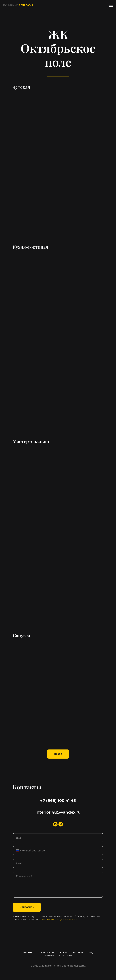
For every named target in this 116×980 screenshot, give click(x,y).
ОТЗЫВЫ (49, 955)
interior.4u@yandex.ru (58, 812)
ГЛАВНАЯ (29, 953)
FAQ (91, 953)
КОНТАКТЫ (66, 955)
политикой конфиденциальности (59, 920)
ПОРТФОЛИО (47, 953)
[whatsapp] (55, 824)
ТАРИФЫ (78, 953)
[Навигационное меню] (111, 5)
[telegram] (61, 824)
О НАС (64, 953)
